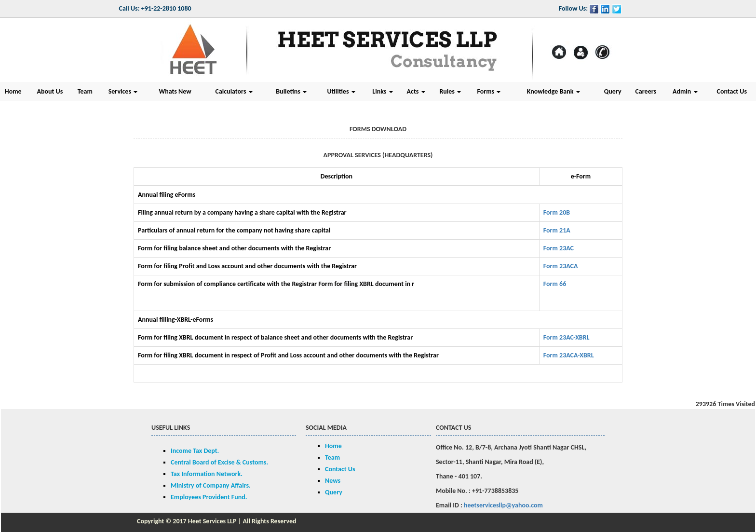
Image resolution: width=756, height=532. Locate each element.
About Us (50, 91)
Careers (646, 91)
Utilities (341, 91)
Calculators (234, 91)
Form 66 (555, 284)
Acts (416, 91)
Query (613, 91)
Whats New (175, 91)
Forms (489, 91)
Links (382, 91)
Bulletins (291, 91)
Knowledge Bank (553, 91)
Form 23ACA (561, 266)
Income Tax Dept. (195, 451)
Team (85, 91)
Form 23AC (559, 248)
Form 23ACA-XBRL (569, 355)
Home (333, 446)
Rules (450, 91)
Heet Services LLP (212, 521)
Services (123, 91)
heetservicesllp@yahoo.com (503, 505)
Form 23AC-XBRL (567, 337)
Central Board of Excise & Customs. (219, 462)
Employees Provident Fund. (209, 497)
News (333, 481)
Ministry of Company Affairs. (211, 485)
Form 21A (557, 230)
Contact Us (340, 469)
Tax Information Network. (207, 474)
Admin (685, 91)
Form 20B (557, 212)
